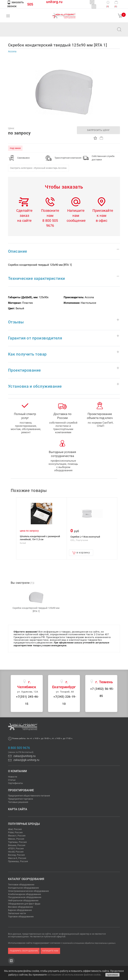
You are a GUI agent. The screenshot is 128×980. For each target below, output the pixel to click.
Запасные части (17, 913)
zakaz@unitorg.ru (21, 32)
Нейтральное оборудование (23, 900)
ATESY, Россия (16, 848)
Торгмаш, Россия (17, 842)
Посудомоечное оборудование (25, 897)
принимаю (112, 975)
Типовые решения (18, 802)
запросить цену (98, 130)
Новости (13, 777)
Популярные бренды (24, 824)
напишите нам (50, 951)
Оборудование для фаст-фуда (24, 904)
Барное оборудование (20, 910)
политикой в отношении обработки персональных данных (89, 943)
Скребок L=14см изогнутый (85, 537)
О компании (17, 771)
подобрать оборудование (24, 951)
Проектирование (21, 790)
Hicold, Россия (16, 852)
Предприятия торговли (21, 799)
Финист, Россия (17, 836)
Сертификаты (15, 783)
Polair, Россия (15, 832)
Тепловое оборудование (21, 885)
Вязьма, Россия (17, 845)
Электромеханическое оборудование (28, 891)
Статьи (12, 780)
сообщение (76, 221)
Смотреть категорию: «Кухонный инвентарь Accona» (38, 168)
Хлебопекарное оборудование (24, 894)
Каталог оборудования (26, 879)
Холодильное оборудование (23, 888)
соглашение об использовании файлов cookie (74, 975)
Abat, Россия (15, 829)
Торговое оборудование (21, 917)
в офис (102, 221)
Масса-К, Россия (17, 858)
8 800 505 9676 (19, 748)
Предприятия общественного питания (29, 796)
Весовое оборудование (20, 907)
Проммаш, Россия (18, 861)
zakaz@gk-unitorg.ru (24, 760)
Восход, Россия (16, 855)
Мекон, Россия (16, 839)
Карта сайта (18, 809)
